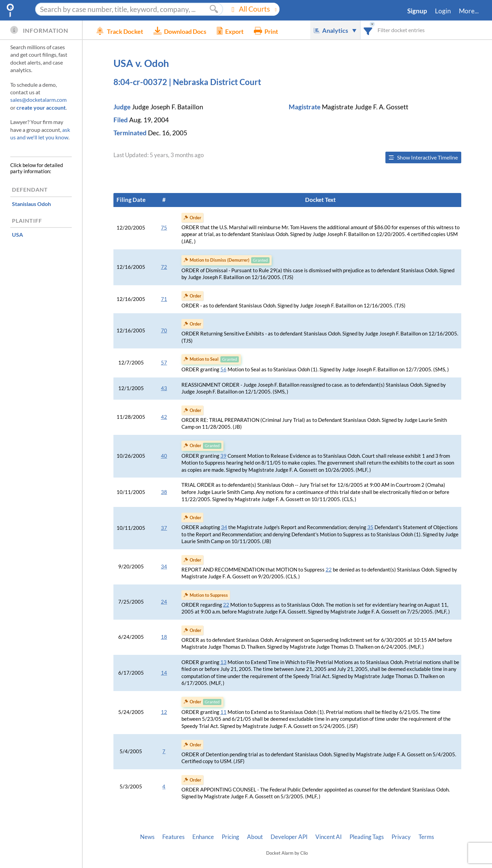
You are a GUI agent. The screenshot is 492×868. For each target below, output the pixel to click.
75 (164, 228)
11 (223, 712)
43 (164, 388)
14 (164, 673)
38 (164, 492)
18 (164, 637)
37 (164, 528)
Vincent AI (329, 837)
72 (164, 267)
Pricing (230, 837)
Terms (426, 837)
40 (164, 456)
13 (223, 662)
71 (164, 299)
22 (329, 570)
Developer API (289, 837)
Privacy (401, 837)
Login (443, 11)
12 (164, 712)
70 (164, 330)
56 (223, 369)
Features (173, 837)
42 (164, 417)
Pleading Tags (367, 837)
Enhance (203, 837)
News (147, 837)
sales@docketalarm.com (38, 100)
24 (164, 602)
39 (223, 456)
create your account (41, 107)
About (255, 837)
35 (370, 527)
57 (164, 363)
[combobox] (368, 30)
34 (224, 527)
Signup (417, 11)
